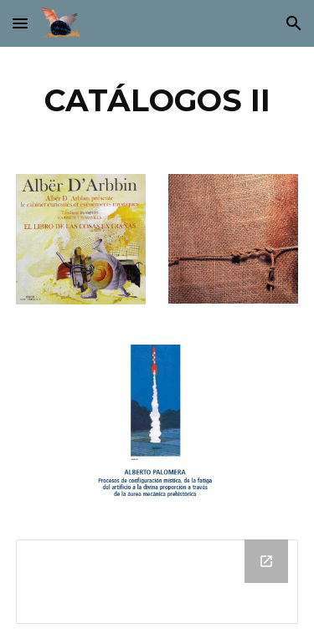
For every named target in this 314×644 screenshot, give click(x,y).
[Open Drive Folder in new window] (266, 561)
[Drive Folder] (157, 582)
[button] (20, 23)
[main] (157, 100)
